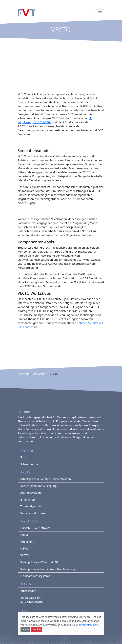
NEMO (24, 549)
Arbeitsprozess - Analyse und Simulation (46, 479)
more (23, 621)
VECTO (25, 555)
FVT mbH (23, 374)
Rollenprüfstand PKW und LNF (39, 562)
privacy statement (89, 625)
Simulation (39, 374)
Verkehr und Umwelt (33, 513)
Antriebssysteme (31, 493)
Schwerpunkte (29, 464)
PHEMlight (27, 542)
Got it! (25, 629)
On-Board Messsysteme (35, 576)
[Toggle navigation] (100, 13)
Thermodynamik (31, 506)
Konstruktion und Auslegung (38, 486)
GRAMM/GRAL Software (35, 528)
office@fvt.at (28, 591)
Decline (37, 629)
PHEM (24, 535)
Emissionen (28, 500)
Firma (24, 457)
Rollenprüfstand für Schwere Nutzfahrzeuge (48, 569)
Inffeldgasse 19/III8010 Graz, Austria (32, 600)
